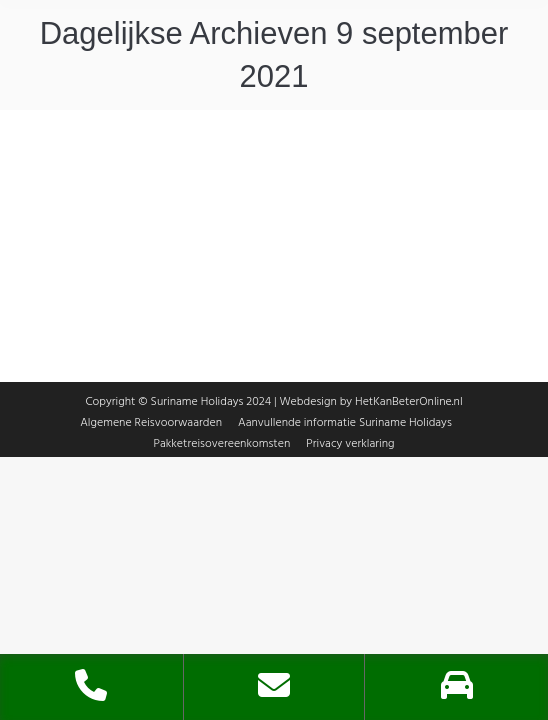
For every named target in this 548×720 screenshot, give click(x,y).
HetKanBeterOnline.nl (409, 392)
